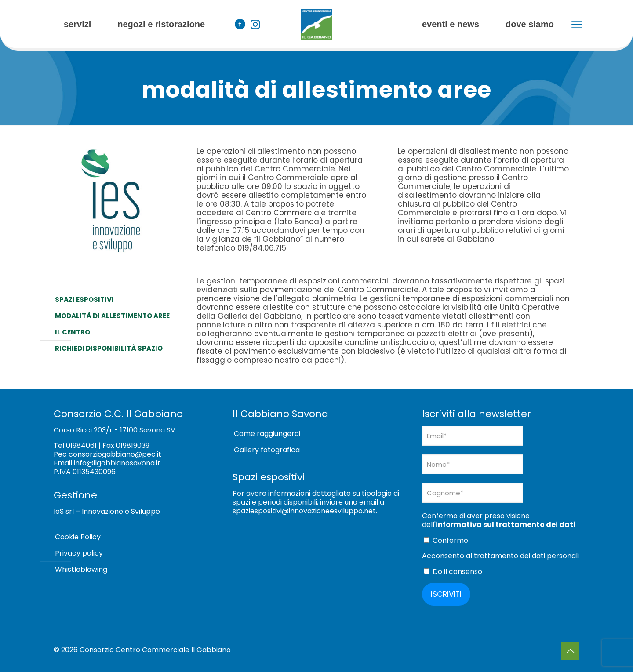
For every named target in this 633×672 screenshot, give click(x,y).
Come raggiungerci (267, 434)
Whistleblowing (81, 569)
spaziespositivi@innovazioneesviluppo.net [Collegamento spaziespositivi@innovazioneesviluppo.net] (304, 511)
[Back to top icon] (570, 651)
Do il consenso (453, 572)
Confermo (446, 540)
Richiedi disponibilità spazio (109, 348)
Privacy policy (79, 553)
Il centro (73, 332)
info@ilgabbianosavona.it (117, 463)
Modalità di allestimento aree (112, 316)
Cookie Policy (78, 537)
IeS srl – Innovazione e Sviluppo (107, 511)
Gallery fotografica (267, 450)
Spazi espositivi (84, 300)
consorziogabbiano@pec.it (115, 454)
